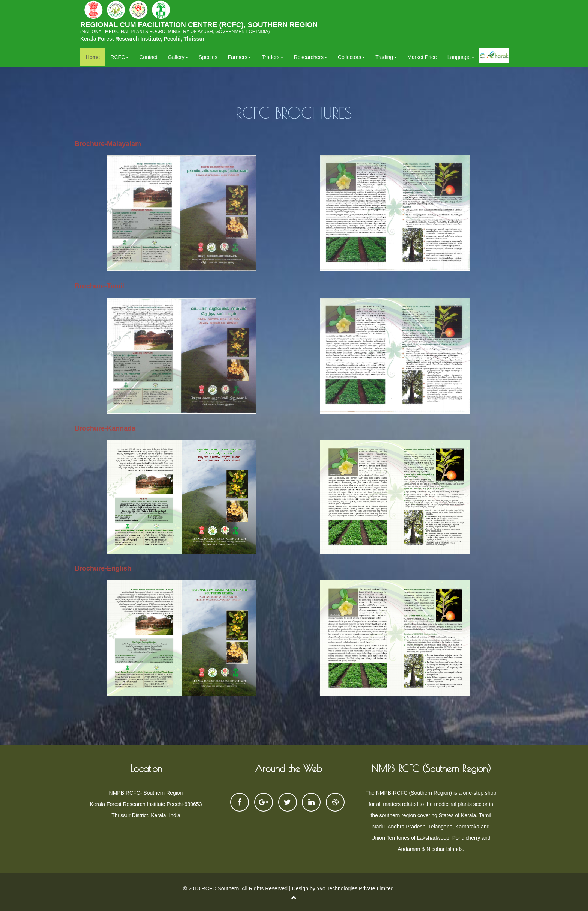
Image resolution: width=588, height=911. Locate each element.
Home (93, 57)
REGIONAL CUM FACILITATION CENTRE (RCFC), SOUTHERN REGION (199, 29)
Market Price (422, 57)
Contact (148, 57)
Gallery (178, 57)
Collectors (351, 57)
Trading (386, 57)
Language (461, 57)
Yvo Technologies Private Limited (355, 888)
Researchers (311, 57)
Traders (273, 57)
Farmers (240, 57)
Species (208, 57)
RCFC (119, 57)
